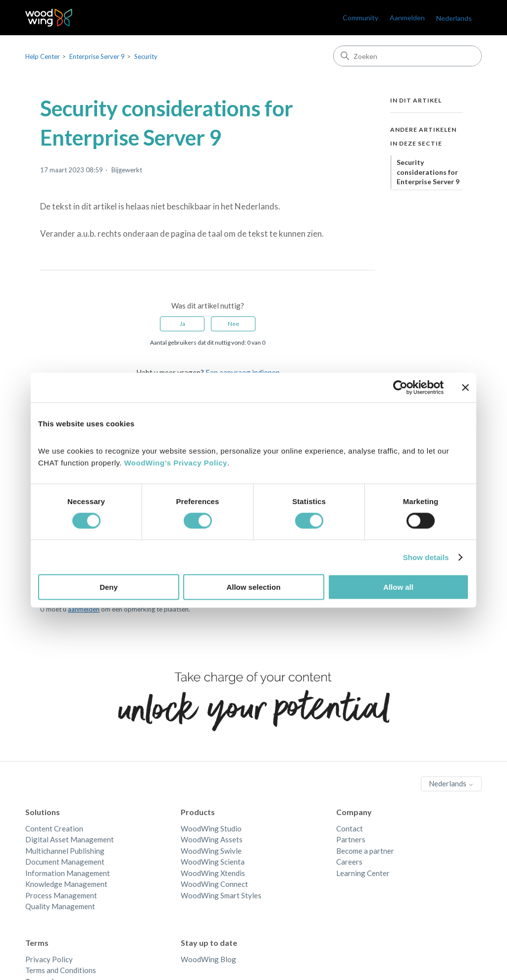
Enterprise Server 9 (97, 56)
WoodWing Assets (212, 839)
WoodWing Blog (208, 959)
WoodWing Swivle (211, 851)
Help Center (43, 56)
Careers (349, 862)
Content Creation (54, 828)
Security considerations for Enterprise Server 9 (428, 172)
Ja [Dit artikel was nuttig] (182, 324)
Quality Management (60, 906)
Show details (426, 557)
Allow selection (253, 587)
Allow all (398, 587)
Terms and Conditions (61, 970)
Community (360, 18)
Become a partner (365, 851)
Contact (350, 828)
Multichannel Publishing (65, 851)
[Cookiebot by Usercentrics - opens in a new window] (400, 387)
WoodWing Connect (214, 884)
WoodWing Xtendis (213, 873)
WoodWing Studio (211, 828)
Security (146, 56)
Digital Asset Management (70, 839)
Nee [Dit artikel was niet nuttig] (233, 324)
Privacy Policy (49, 959)
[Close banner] (465, 387)
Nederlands (454, 18)
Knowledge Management (66, 884)
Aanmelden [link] (407, 18)
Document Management (65, 862)
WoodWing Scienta (213, 862)
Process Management (61, 895)
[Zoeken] (407, 56)
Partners (351, 839)
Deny (109, 587)
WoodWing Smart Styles (221, 895)
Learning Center (363, 873)
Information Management (68, 873)
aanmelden (84, 609)
